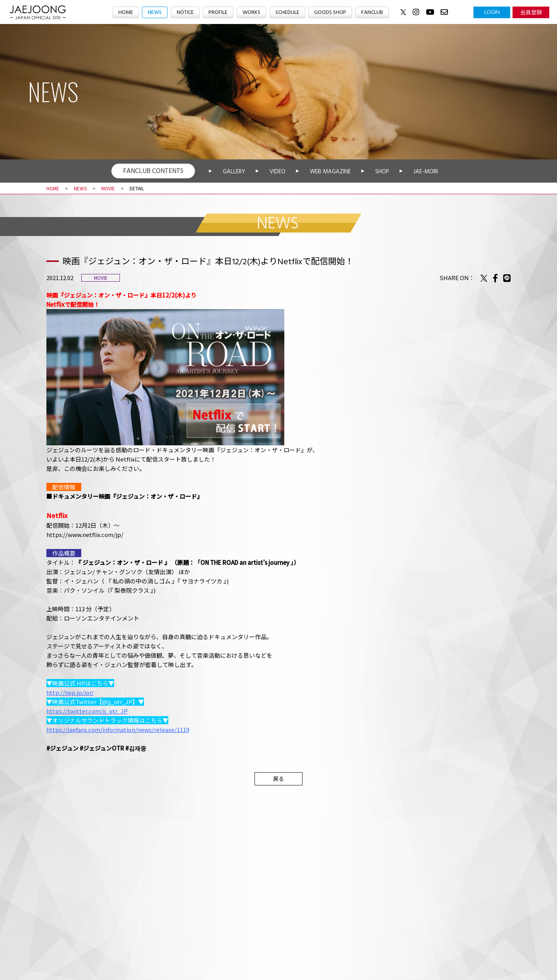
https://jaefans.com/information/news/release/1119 (118, 729)
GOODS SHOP (333, 13)
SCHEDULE (288, 13)
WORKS (251, 13)
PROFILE (216, 13)
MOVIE (108, 188)
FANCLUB (377, 13)
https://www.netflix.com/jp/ (85, 534)
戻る (278, 778)
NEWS (150, 13)
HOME (120, 13)
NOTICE (182, 13)
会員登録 (531, 12)
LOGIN (492, 12)
